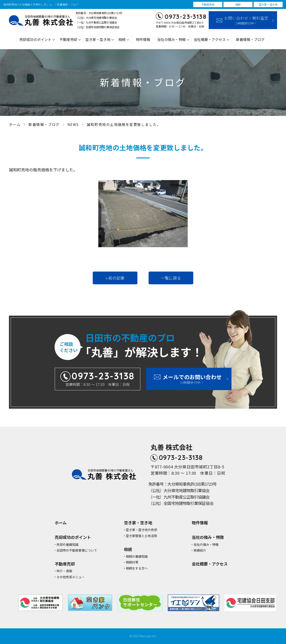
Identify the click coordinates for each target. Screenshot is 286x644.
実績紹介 (200, 550)
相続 (122, 39)
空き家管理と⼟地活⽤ (141, 536)
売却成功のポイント (35, 39)
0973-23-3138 (186, 16)
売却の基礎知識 (67, 545)
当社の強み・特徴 (171, 39)
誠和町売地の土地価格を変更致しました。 (124, 124)
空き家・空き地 (98, 39)
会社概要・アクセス (210, 39)
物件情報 (143, 39)
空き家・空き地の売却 (141, 530)
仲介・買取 (64, 571)
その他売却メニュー (71, 577)
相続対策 (132, 562)
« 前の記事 (115, 278)
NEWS (73, 124)
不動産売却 (68, 39)
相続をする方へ (137, 568)
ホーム (15, 124)
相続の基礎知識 (137, 556)
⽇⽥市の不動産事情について (77, 550)
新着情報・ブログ (250, 39)
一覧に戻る (171, 278)
